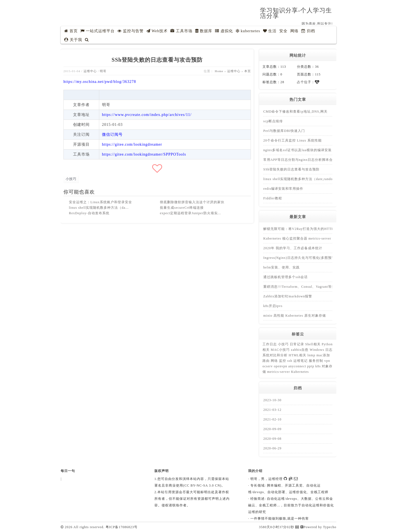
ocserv (268, 366)
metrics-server (279, 372)
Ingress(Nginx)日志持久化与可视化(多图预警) (300, 258)
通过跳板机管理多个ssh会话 (285, 277)
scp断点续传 (273, 121)
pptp (311, 366)
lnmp (312, 355)
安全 (283, 31)
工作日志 (270, 344)
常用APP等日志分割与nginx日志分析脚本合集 (300, 160)
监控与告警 (131, 31)
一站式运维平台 (98, 31)
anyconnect (298, 366)
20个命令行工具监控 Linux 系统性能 (293, 140)
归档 (308, 31)
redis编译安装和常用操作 (283, 189)
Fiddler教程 (273, 198)
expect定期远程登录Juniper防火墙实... (191, 213)
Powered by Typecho (318, 527)
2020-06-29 (272, 448)
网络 (294, 31)
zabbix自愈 (300, 350)
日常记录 (297, 344)
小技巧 (71, 179)
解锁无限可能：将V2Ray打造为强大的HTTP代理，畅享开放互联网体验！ (322, 229)
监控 (283, 361)
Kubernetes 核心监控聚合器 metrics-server (297, 238)
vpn (327, 361)
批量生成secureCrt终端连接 (182, 208)
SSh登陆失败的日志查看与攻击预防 (291, 169)
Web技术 (157, 31)
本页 (248, 71)
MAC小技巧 (281, 350)
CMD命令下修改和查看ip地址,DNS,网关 (295, 112)
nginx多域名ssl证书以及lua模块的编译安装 (297, 150)
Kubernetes (300, 372)
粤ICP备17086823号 (122, 527)
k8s (319, 366)
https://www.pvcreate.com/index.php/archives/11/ (147, 115)
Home (219, 71)
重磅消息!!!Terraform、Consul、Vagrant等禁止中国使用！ (310, 287)
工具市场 (181, 31)
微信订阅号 (112, 135)
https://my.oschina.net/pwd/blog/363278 (100, 82)
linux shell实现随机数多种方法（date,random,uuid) (304, 179)
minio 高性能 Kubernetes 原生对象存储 (295, 316)
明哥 (103, 71)
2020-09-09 (272, 429)
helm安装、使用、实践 (281, 267)
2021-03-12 (272, 410)
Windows (317, 350)
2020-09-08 (272, 439)
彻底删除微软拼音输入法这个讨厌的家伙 (192, 202)
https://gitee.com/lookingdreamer (132, 144)
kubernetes (248, 31)
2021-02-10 (272, 419)
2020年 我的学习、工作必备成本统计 (293, 248)
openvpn (281, 366)
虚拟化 (224, 31)
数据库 (204, 31)
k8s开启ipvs (273, 306)
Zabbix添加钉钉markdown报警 (288, 296)
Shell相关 (313, 344)
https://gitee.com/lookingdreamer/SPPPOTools (144, 154)
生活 (270, 31)
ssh (290, 361)
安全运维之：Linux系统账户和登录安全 (100, 202)
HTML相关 (298, 355)
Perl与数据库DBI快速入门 (284, 131)
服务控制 (316, 361)
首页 (71, 31)
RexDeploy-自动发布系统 (89, 213)
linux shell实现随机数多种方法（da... (99, 208)
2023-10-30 (272, 400)
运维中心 (90, 71)
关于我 (73, 40)
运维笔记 (301, 361)
